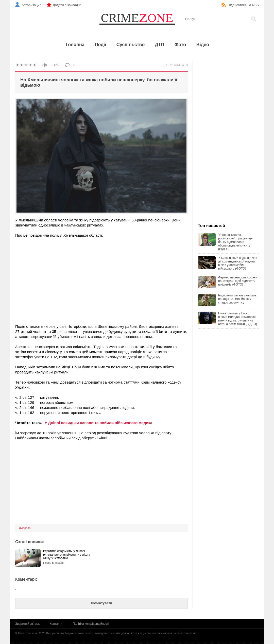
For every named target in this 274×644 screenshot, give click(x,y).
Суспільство (131, 45)
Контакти (56, 624)
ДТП (160, 45)
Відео (203, 45)
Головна (75, 45)
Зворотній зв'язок (27, 624)
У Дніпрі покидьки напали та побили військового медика (98, 423)
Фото (180, 45)
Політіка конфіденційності (91, 624)
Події (100, 45)
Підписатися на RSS (243, 5)
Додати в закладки (67, 5)
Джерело (25, 528)
